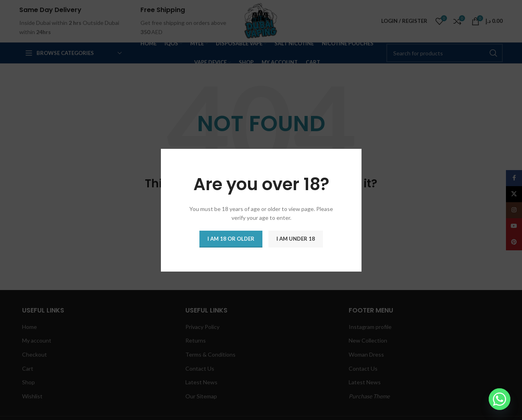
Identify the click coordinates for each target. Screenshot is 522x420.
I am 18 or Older (231, 238)
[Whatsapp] (500, 399)
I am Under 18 (296, 238)
